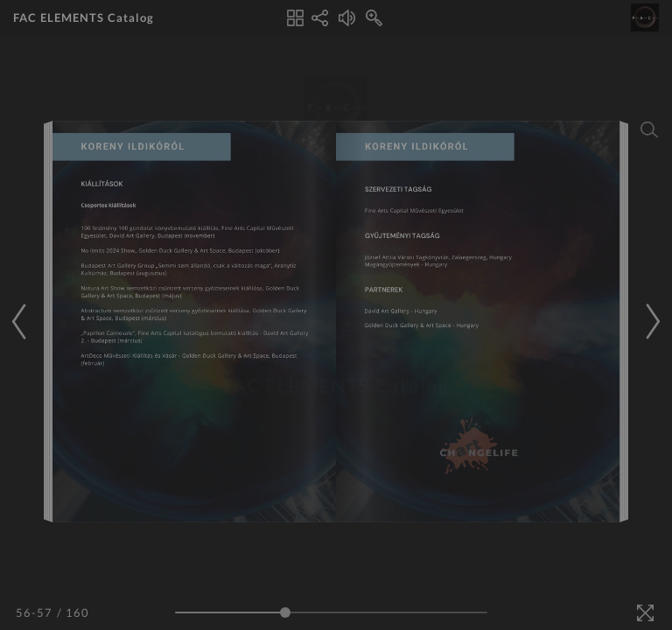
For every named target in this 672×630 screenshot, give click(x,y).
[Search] (649, 129)
